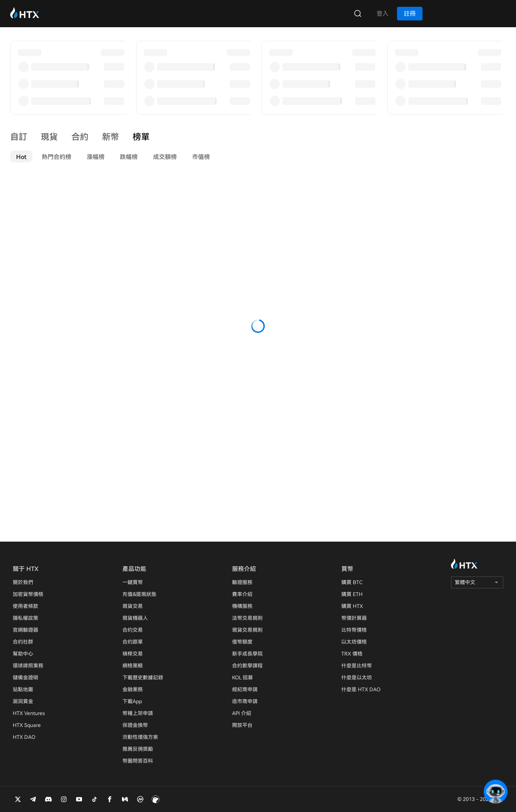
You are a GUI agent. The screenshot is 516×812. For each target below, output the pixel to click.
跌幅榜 (129, 157)
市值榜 (201, 157)
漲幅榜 (96, 157)
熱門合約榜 (57, 157)
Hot (21, 157)
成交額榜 (165, 157)
